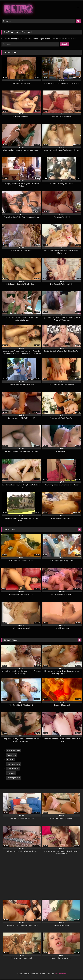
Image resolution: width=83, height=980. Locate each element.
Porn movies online (13, 764)
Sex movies (11, 773)
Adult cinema (11, 755)
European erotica (13, 769)
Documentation (60, 974)
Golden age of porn (13, 778)
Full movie (10, 760)
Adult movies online (14, 750)
